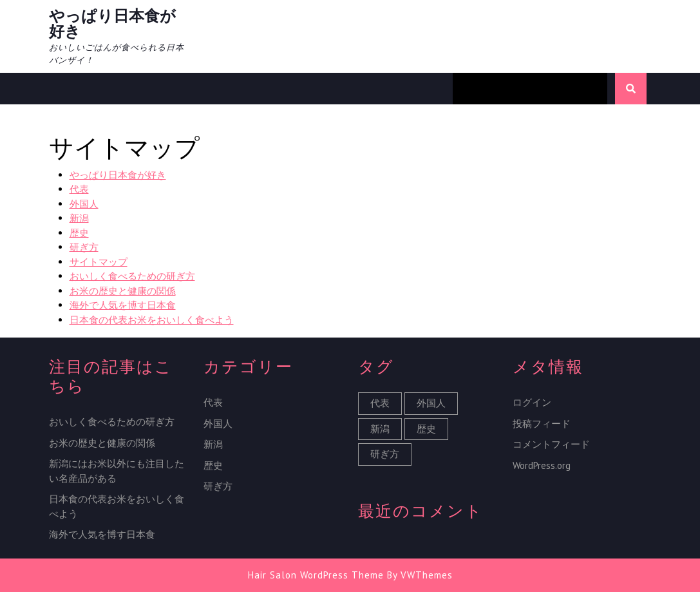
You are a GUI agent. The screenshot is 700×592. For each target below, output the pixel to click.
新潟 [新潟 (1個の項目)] (380, 429)
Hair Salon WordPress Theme (316, 575)
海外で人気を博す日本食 (123, 305)
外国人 (84, 204)
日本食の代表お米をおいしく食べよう (152, 320)
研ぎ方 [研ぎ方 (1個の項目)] (385, 454)
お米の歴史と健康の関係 (123, 291)
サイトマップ (99, 262)
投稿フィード (542, 424)
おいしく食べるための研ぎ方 (132, 276)
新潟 (79, 218)
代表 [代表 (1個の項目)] (380, 403)
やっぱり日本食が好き (112, 24)
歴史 (79, 233)
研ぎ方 (84, 247)
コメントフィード (551, 444)
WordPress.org (542, 465)
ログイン (532, 402)
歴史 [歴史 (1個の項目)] (426, 429)
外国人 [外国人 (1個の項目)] (431, 403)
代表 (79, 189)
